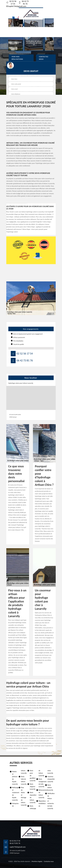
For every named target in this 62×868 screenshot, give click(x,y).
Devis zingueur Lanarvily (32, 787)
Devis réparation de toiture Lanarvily (32, 798)
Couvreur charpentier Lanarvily (50, 779)
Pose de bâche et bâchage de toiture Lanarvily (23, 796)
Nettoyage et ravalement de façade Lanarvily (15, 794)
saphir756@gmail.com (16, 6)
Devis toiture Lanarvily (50, 788)
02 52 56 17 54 (11, 2)
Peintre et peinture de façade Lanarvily (15, 778)
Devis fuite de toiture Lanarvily (23, 780)
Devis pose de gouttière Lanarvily (32, 776)
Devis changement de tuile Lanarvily (41, 783)
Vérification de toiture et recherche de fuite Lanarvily (50, 801)
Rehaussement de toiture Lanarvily (41, 794)
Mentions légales (37, 861)
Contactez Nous (44, 58)
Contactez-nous (49, 861)
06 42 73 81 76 (24, 2)
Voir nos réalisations (17, 58)
